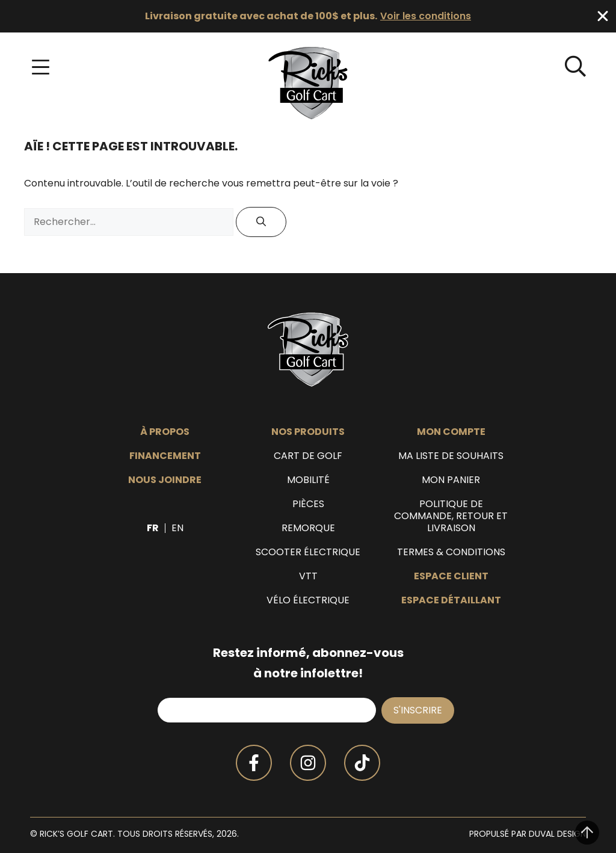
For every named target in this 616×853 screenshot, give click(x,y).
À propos (165, 432)
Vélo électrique (308, 600)
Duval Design (557, 834)
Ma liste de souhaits (451, 456)
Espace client (451, 576)
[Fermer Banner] (603, 16)
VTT (308, 576)
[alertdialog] (308, 16)
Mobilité (308, 480)
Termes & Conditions (451, 552)
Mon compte (451, 432)
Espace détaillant (451, 600)
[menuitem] (153, 528)
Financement (165, 456)
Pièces (308, 504)
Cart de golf (308, 456)
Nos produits (308, 432)
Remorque (308, 528)
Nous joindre (165, 480)
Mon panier (451, 480)
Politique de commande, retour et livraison (451, 516)
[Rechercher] (261, 222)
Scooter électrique (308, 552)
